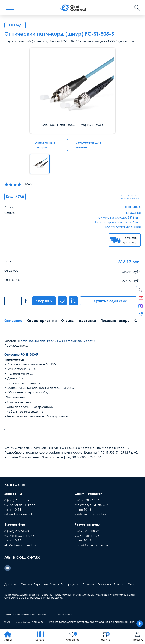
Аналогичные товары (45, 145)
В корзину (44, 301)
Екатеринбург (15, 524)
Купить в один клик (110, 301)
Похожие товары (115, 321)
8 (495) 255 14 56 (17, 500)
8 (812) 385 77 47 (87, 500)
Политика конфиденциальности (25, 615)
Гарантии (41, 584)
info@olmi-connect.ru (20, 514)
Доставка (87, 321)
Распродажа (71, 584)
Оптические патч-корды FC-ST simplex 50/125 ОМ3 (58, 341)
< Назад (15, 25)
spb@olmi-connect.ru (90, 514)
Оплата (26, 584)
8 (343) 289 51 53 (17, 531)
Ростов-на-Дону (87, 524)
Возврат (120, 584)
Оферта (134, 584)
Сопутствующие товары (88, 145)
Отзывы (68, 321)
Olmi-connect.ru (14, 598)
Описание (13, 321)
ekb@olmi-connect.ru (20, 545)
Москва (10, 494)
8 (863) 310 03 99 (87, 531)
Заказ (54, 584)
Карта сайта (64, 615)
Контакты (15, 484)
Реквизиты (105, 584)
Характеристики (42, 321)
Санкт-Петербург (88, 494)
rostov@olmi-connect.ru (92, 545)
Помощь (89, 584)
